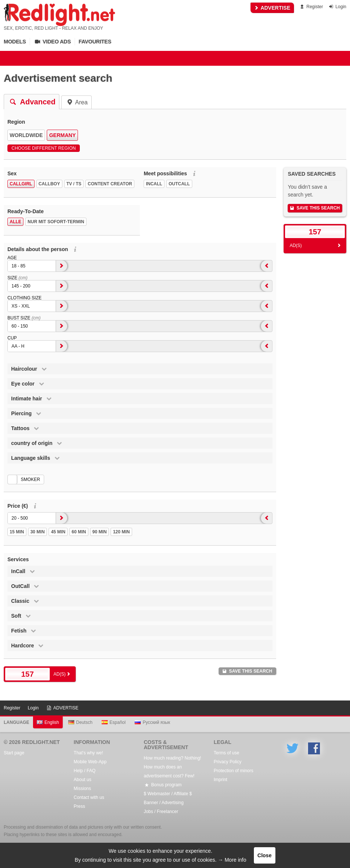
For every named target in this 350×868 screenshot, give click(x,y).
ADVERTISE (272, 8)
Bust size (24, 318)
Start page (14, 753)
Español (114, 722)
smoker (30, 479)
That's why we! (89, 753)
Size (17, 278)
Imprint (221, 780)
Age (12, 258)
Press (80, 806)
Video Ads (52, 42)
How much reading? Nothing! (172, 758)
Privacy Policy (228, 762)
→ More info (232, 860)
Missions (83, 789)
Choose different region (44, 148)
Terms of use (227, 753)
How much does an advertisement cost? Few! (169, 771)
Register (311, 7)
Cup (12, 338)
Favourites (95, 42)
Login (337, 7)
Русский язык (152, 722)
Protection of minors (234, 771)
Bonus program (163, 785)
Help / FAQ (85, 771)
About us (83, 780)
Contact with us (89, 797)
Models (15, 42)
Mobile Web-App (90, 762)
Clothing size (24, 298)
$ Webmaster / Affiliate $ (168, 794)
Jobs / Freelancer (161, 812)
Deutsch (80, 722)
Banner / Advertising (163, 803)
